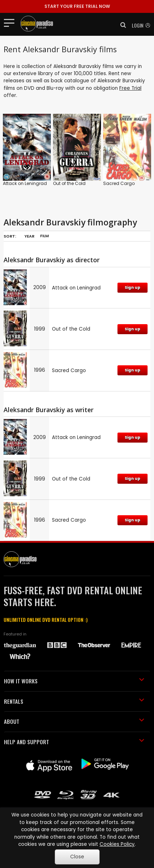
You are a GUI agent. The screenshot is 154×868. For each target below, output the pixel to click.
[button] (121, 25)
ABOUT (74, 721)
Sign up (133, 287)
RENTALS (74, 701)
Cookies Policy (117, 844)
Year (29, 236)
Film (44, 236)
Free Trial (130, 88)
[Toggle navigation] (11, 23)
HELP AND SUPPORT (74, 742)
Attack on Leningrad (25, 183)
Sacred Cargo (119, 183)
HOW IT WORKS (74, 681)
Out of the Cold (69, 183)
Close (77, 857)
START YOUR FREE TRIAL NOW (77, 6)
